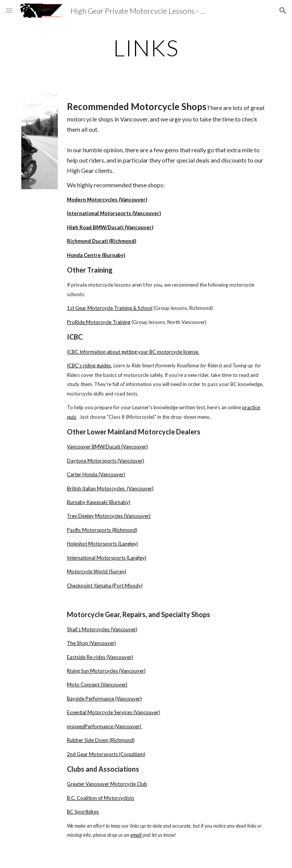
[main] (146, 48)
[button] (9, 10)
